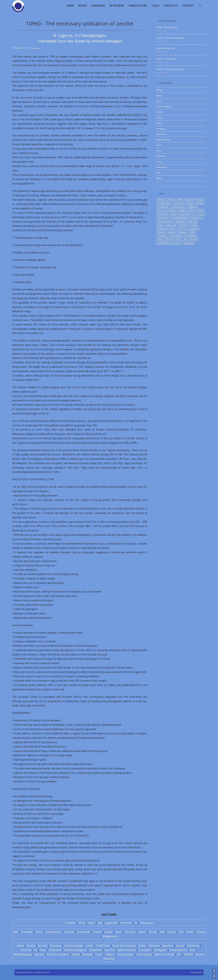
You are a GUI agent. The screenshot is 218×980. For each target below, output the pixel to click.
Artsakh (171, 199)
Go (194, 214)
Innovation (145, 950)
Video (160, 240)
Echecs (161, 210)
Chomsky (69, 932)
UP (214, 971)
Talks (159, 173)
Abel (16, 932)
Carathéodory (53, 932)
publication (194, 229)
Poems (159, 162)
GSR (100, 923)
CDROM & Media (164, 106)
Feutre (201, 210)
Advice (20, 946)
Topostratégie (125, 954)
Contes (159, 112)
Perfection (126, 923)
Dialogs (160, 118)
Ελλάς (82, 923)
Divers (159, 123)
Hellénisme (55, 950)
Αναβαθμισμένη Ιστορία (169, 243)
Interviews (161, 134)
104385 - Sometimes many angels (171, 38)
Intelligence (180, 221)
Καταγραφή (188, 243)
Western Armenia (164, 954)
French (174, 214)
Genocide (185, 214)
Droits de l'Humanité (124, 946)
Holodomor (197, 218)
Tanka (99, 954)
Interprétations (178, 950)
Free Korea (163, 214)
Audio (159, 95)
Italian (160, 225)
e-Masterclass (178, 207)
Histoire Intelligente (180, 218)
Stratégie (87, 954)
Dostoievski (163, 207)
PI (136, 923)
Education (172, 210)
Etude (192, 210)
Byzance (190, 199)
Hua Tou (110, 950)
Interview (193, 221)
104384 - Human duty (165, 48)
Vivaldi (190, 932)
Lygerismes (111, 923)
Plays (159, 151)
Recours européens (58, 954)
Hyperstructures (127, 950)
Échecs (142, 946)
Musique (184, 225)
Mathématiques (23, 954)
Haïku (43, 950)
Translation (191, 236)
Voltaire (201, 932)
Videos (159, 178)
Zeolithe (194, 240)
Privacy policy (197, 972)
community (179, 203)
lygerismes (171, 225)
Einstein (97, 932)
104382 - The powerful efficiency (170, 69)
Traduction (163, 236)
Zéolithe (188, 954)
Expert (91, 923)
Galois (119, 932)
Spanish (171, 232)
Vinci (178, 240)
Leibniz (142, 932)
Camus (200, 199)
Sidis (162, 932)
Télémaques (147, 923)
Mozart (153, 932)
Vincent (169, 240)
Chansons (56, 946)
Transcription (177, 236)
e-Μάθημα (192, 207)
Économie (154, 946)
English (183, 210)
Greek (201, 214)
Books (159, 101)
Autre (180, 199)
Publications (162, 167)
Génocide (26, 950)
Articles (36, 48)
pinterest (162, 229)
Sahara (161, 232)
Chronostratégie (73, 946)
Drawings (161, 129)
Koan (192, 950)
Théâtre (110, 954)
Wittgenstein (110, 936)
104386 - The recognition (167, 27)
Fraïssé (108, 932)
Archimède (27, 932)
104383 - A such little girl (167, 59)
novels (194, 225)
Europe (180, 946)
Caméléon (70, 923)
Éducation (168, 946)
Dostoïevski (84, 932)
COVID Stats (103, 946)
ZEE (185, 240)
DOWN (214, 976)
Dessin (190, 203)
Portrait (182, 229)
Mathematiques (163, 140)
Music (159, 145)
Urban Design (144, 954)
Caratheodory (164, 203)
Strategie (183, 232)
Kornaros (130, 932)
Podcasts (160, 156)
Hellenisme (163, 218)
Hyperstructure (165, 221)
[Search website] (200, 6)
